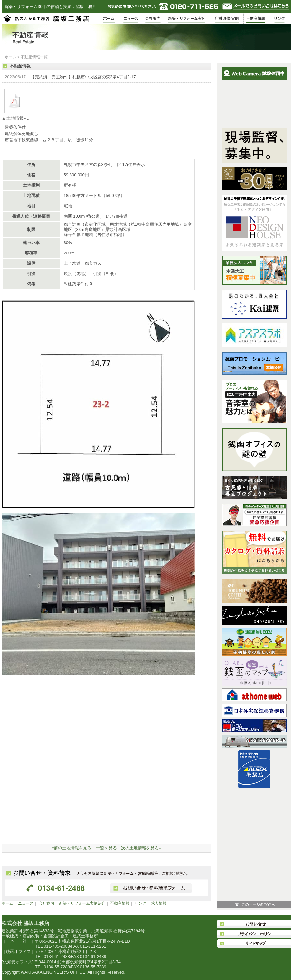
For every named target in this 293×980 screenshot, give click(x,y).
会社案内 (46, 903)
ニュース (26, 903)
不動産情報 (120, 903)
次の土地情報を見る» (141, 848)
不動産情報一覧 (34, 57)
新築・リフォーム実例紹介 (82, 903)
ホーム (11, 57)
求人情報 (159, 903)
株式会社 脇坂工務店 (25, 923)
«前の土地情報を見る (71, 848)
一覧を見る (106, 848)
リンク (140, 903)
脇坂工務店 (47, 19)
